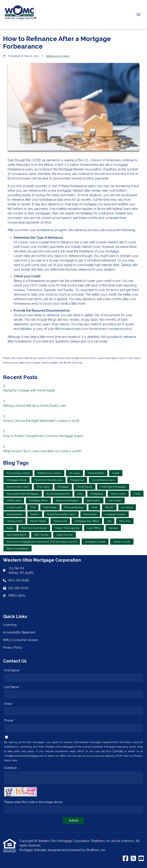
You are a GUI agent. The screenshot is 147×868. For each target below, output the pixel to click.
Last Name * (13, 687)
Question (10, 768)
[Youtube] (141, 859)
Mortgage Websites (33, 850)
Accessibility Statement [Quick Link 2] (19, 632)
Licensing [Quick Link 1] (10, 625)
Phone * (10, 720)
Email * (9, 704)
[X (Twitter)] (133, 859)
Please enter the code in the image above (33, 802)
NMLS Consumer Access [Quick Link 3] (21, 640)
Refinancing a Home (58, 56)
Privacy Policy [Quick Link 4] (13, 648)
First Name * (13, 670)
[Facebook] (126, 859)
